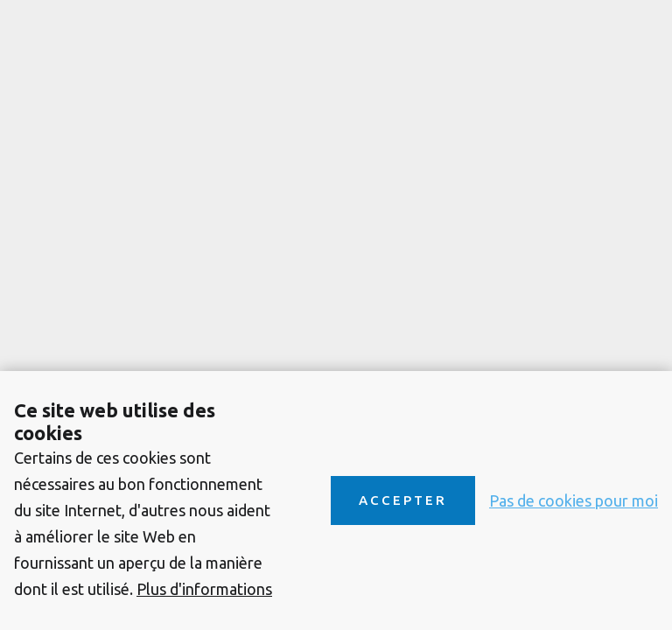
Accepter (403, 500)
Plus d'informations (204, 589)
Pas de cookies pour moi (574, 500)
